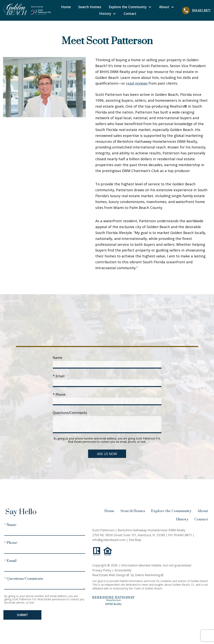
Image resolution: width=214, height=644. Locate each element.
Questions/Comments (70, 413)
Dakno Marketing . (149, 575)
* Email (59, 376)
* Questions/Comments (24, 579)
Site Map (135, 540)
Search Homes (90, 7)
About (203, 511)
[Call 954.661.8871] (196, 10)
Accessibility (123, 570)
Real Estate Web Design (111, 575)
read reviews (137, 83)
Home (66, 7)
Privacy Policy (102, 570)
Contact (130, 14)
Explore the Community (171, 511)
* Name (10, 525)
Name (57, 358)
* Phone (59, 394)
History (182, 519)
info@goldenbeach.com (109, 540)
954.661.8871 (183, 535)
